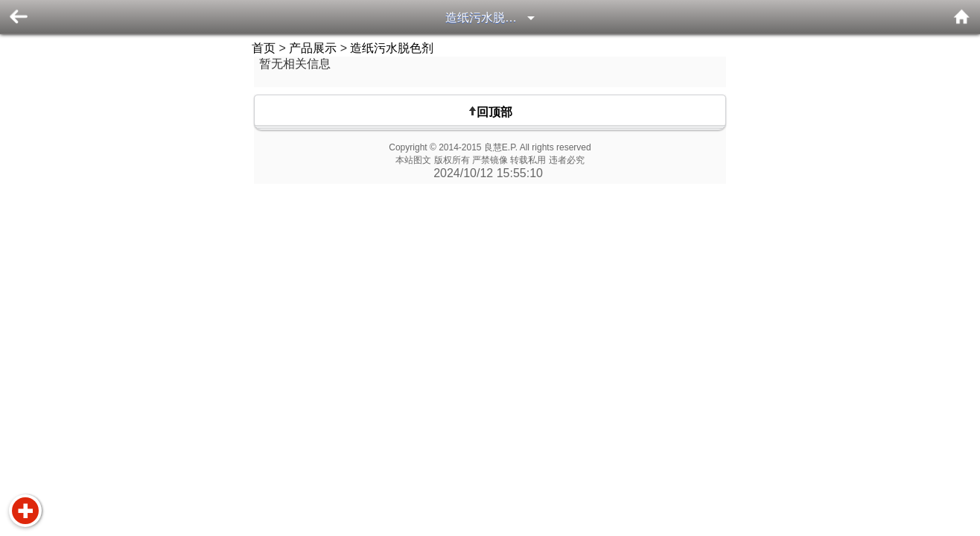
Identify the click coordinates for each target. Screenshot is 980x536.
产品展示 (313, 48)
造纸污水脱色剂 (487, 17)
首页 (264, 48)
